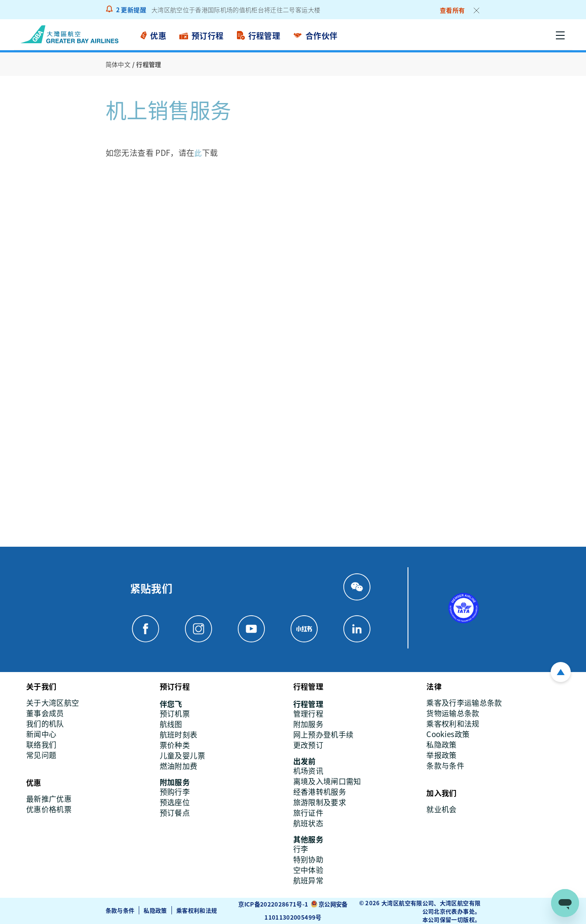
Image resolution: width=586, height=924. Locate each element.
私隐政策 (156, 910)
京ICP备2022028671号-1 (273, 904)
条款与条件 (120, 910)
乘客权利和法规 (197, 910)
